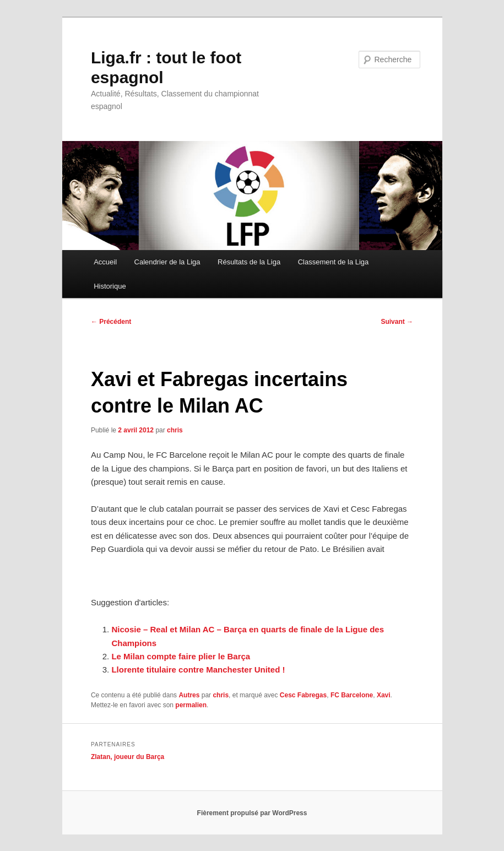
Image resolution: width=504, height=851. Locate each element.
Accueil (105, 262)
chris (175, 430)
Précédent (111, 322)
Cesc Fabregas (303, 695)
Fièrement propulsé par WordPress (252, 813)
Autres (189, 695)
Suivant (397, 322)
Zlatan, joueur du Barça (128, 757)
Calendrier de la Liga (167, 262)
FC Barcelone (352, 695)
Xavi (384, 695)
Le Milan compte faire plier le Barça (181, 656)
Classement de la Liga (334, 262)
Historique (110, 286)
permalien (191, 705)
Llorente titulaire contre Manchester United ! (198, 670)
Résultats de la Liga (249, 262)
